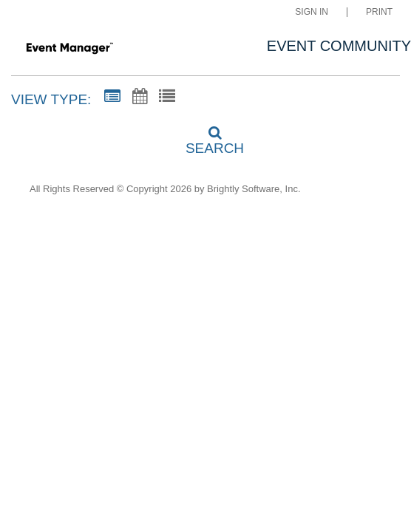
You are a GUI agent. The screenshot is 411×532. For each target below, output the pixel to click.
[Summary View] (112, 97)
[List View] (167, 97)
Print (379, 12)
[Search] (205, 136)
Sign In (312, 12)
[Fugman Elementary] (69, 47)
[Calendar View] (140, 97)
